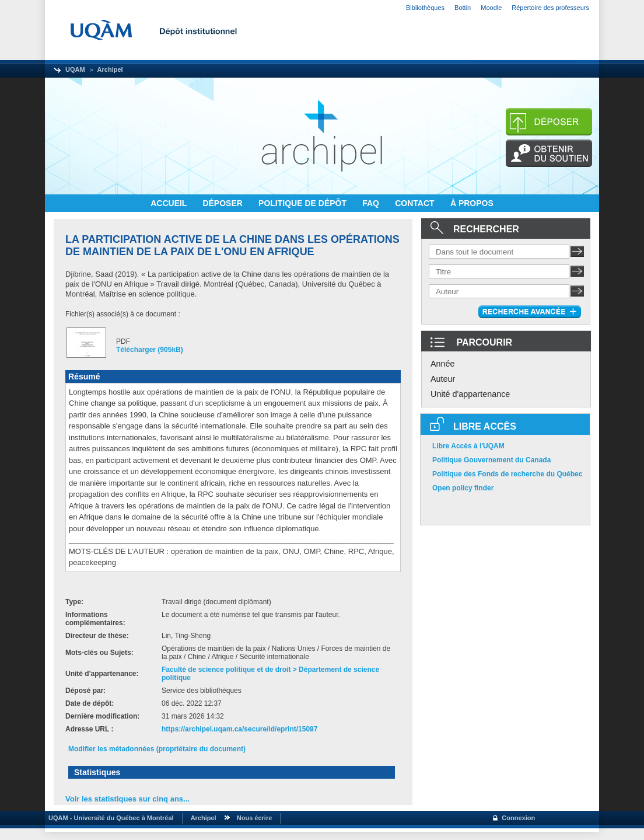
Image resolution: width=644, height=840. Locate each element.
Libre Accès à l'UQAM (468, 446)
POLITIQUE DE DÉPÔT (304, 203)
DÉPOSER (223, 203)
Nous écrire (255, 818)
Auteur (443, 379)
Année (443, 364)
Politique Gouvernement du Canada (491, 460)
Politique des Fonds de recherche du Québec (507, 474)
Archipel (110, 69)
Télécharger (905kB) (150, 350)
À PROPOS (472, 203)
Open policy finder (463, 488)
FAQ (372, 203)
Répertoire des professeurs (550, 8)
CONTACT (416, 203)
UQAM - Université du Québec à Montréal (109, 818)
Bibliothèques (425, 8)
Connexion (518, 818)
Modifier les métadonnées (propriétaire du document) (157, 749)
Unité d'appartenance (470, 394)
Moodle (491, 8)
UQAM (75, 69)
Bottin (463, 8)
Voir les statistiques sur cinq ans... (127, 799)
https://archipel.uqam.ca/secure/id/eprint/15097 (239, 729)
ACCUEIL (170, 203)
